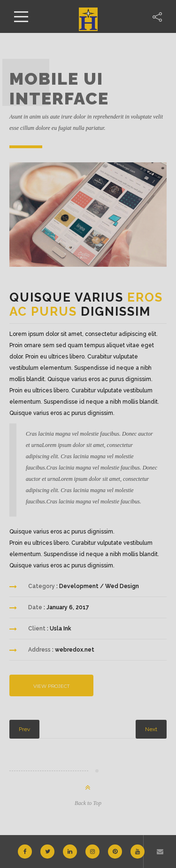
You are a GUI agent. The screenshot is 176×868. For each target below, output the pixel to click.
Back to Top (88, 803)
